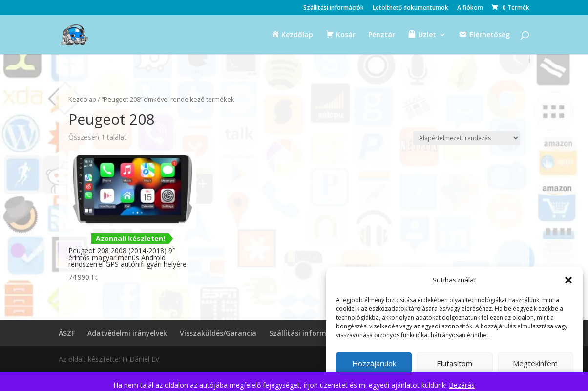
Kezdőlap (82, 99)
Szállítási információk (334, 8)
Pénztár (382, 35)
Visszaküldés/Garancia (218, 333)
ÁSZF (67, 333)
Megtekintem (535, 363)
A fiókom (470, 8)
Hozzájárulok (374, 363)
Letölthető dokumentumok (410, 8)
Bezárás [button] (462, 385)
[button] (568, 280)
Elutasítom (454, 363)
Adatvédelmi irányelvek (127, 333)
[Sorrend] (466, 138)
